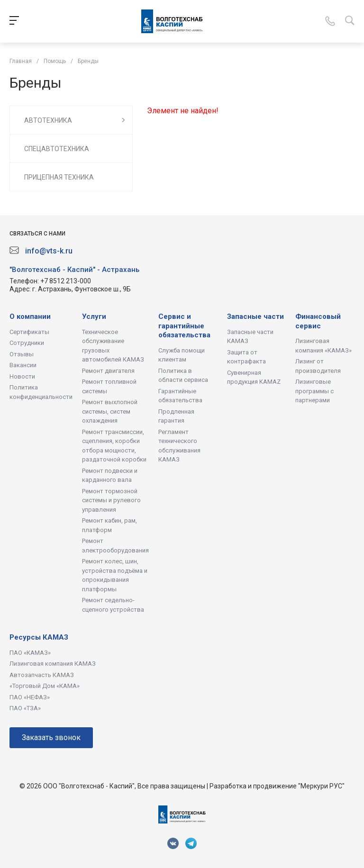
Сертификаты (29, 332)
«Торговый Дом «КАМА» (45, 686)
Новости (22, 376)
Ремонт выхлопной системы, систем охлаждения (110, 411)
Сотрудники (27, 343)
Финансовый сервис (318, 321)
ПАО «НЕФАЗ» (30, 697)
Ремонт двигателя (108, 371)
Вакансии (23, 365)
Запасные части (255, 316)
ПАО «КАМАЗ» (30, 653)
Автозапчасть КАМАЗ (42, 675)
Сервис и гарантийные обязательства (184, 326)
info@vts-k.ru (49, 251)
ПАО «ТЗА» (25, 708)
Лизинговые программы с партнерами (314, 391)
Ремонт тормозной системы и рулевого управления (111, 500)
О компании (30, 316)
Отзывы (22, 354)
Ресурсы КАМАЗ (39, 637)
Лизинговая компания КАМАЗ (53, 664)
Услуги (94, 316)
